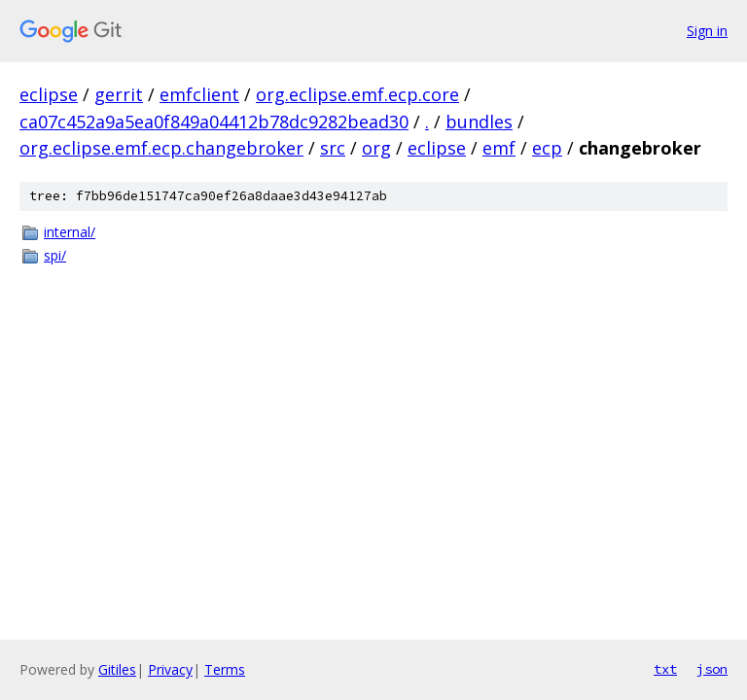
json (712, 669)
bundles (479, 122)
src (333, 148)
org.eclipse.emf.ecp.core (357, 94)
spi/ (55, 255)
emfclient (199, 94)
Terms (225, 669)
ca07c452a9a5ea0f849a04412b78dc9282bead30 (214, 122)
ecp (547, 148)
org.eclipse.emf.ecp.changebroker (161, 148)
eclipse (49, 94)
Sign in (707, 31)
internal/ (70, 232)
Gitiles (117, 669)
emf (499, 148)
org (376, 148)
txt (665, 669)
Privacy (170, 669)
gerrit (119, 94)
